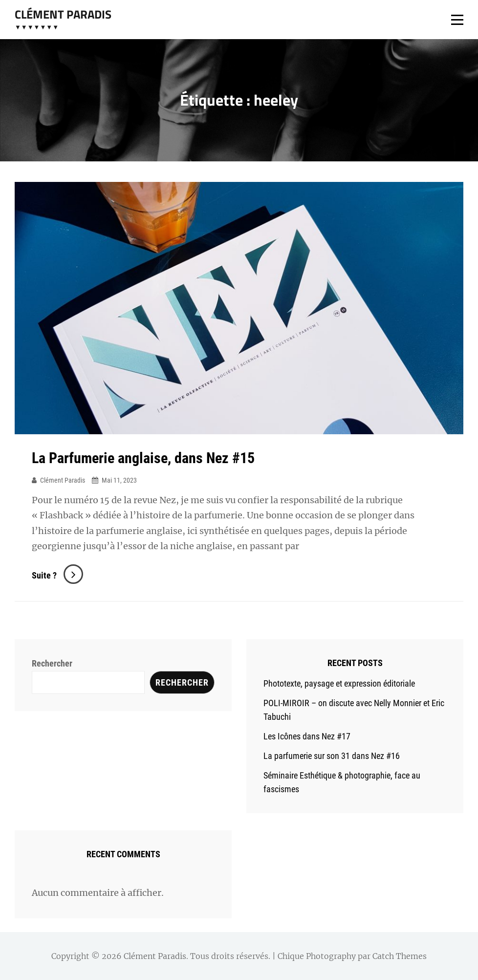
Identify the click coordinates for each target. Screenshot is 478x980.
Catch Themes (400, 956)
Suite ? (57, 575)
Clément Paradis (63, 14)
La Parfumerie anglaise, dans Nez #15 (143, 458)
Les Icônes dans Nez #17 (307, 736)
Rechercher (52, 663)
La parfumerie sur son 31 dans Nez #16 (332, 756)
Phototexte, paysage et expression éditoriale (339, 683)
